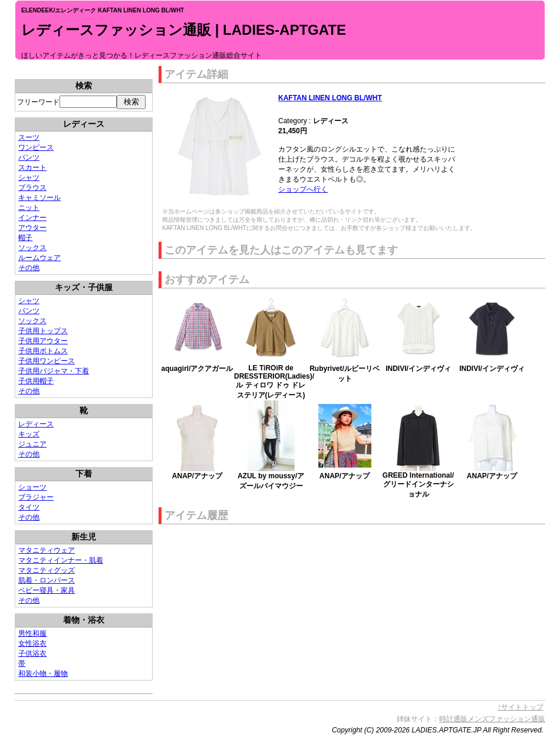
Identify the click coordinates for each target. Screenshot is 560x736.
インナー (32, 218)
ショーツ (32, 487)
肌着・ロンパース (47, 580)
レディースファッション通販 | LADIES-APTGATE (184, 30)
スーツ (29, 137)
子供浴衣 (32, 653)
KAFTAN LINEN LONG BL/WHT (330, 98)
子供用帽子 (36, 381)
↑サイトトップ (521, 707)
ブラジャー (36, 497)
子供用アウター (43, 341)
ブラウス (32, 188)
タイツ (29, 507)
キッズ (29, 434)
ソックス (32, 248)
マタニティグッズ (47, 570)
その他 (29, 268)
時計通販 (453, 719)
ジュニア (32, 444)
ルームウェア (39, 258)
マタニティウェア (47, 550)
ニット (29, 208)
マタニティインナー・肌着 (61, 560)
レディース (36, 424)
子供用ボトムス (43, 351)
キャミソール (39, 198)
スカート (32, 167)
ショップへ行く (303, 189)
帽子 (25, 238)
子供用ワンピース (47, 361)
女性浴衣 (32, 643)
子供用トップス (43, 331)
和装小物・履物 (43, 673)
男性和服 (32, 633)
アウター (32, 228)
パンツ (29, 157)
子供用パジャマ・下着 (54, 371)
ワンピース (36, 147)
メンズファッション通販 (506, 719)
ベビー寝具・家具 (47, 590)
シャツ (29, 178)
